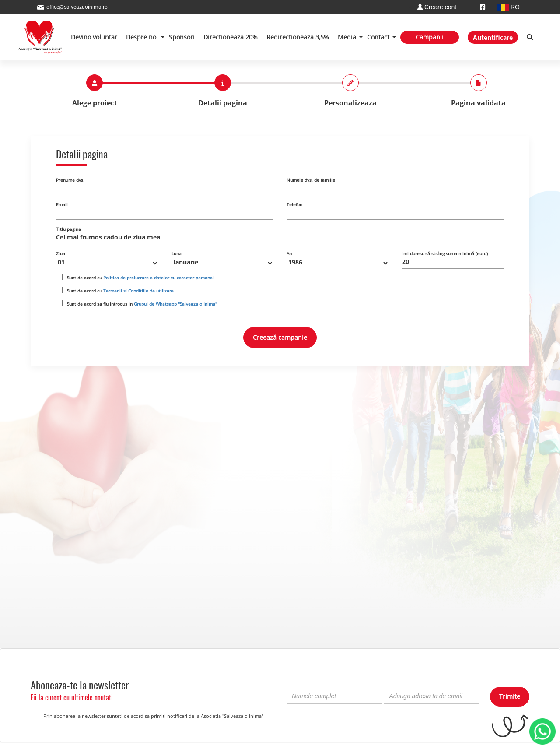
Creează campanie (280, 337)
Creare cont (437, 7)
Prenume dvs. (70, 180)
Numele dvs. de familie (311, 180)
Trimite (510, 696)
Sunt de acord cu (140, 278)
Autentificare (493, 37)
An (289, 253)
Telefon (294, 204)
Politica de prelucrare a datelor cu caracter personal (159, 278)
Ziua (61, 253)
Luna (177, 253)
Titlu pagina (68, 229)
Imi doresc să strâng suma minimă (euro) (445, 253)
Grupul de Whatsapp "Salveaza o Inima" (175, 304)
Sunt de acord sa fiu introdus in (142, 304)
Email (62, 204)
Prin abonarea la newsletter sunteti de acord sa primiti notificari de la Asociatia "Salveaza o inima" (147, 716)
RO (509, 7)
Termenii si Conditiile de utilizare (138, 291)
